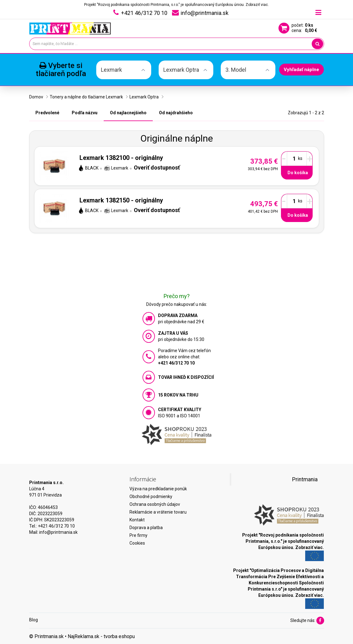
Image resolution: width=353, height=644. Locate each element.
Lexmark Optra (144, 97)
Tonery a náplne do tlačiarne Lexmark (86, 97)
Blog (34, 620)
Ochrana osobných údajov (155, 504)
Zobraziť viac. (257, 5)
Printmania (305, 479)
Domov (36, 97)
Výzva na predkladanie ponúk (158, 489)
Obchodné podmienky (151, 497)
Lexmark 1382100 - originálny (121, 158)
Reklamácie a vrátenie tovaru (158, 512)
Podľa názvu (85, 113)
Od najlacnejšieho (128, 113)
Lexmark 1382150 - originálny (121, 200)
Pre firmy (138, 535)
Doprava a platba (146, 528)
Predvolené (47, 113)
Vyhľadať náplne (301, 70)
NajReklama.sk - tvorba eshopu (101, 636)
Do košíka (298, 173)
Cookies (137, 543)
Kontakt (137, 520)
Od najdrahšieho (176, 113)
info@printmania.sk (58, 532)
